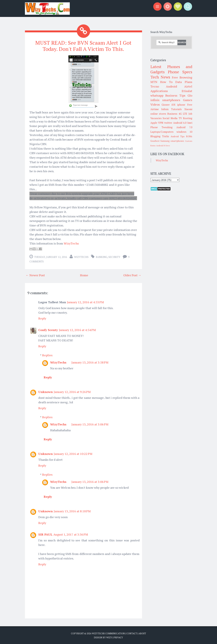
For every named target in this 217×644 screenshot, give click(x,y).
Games (188, 100)
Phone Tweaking (161, 127)
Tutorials (176, 109)
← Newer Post (35, 275)
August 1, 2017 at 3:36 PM (71, 534)
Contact (132, 633)
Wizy (109, 637)
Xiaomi (188, 109)
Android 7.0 (184, 127)
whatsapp (157, 95)
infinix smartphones (165, 100)
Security (114, 257)
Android (171, 86)
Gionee (166, 105)
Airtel (188, 86)
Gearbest (155, 141)
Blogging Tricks (160, 136)
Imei (190, 123)
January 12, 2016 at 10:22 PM (73, 454)
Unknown (46, 392)
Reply (42, 318)
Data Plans (184, 82)
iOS (173, 105)
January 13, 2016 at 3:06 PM (90, 424)
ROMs (189, 136)
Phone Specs (180, 72)
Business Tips (175, 95)
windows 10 (184, 132)
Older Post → (132, 275)
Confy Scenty (48, 330)
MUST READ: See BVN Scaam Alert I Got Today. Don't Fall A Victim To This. (83, 46)
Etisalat (187, 91)
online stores (158, 114)
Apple (154, 123)
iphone (181, 105)
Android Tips (178, 136)
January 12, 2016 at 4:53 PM (85, 302)
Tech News (160, 77)
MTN (154, 82)
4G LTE (183, 114)
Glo (190, 95)
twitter (168, 123)
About (142, 633)
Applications (159, 91)
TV (180, 118)
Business (172, 114)
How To (166, 82)
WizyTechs (71, 243)
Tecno (155, 86)
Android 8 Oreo (163, 146)
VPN (161, 123)
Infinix (165, 109)
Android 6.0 (180, 123)
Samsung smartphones (172, 141)
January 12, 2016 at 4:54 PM (77, 330)
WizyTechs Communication (108, 633)
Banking (102, 257)
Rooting (188, 118)
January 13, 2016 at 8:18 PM (72, 511)
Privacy (118, 637)
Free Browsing (182, 77)
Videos (155, 104)
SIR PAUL (45, 534)
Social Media (170, 118)
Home (84, 275)
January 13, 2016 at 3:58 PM (90, 362)
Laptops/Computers (162, 132)
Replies (47, 355)
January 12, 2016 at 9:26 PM (72, 392)
